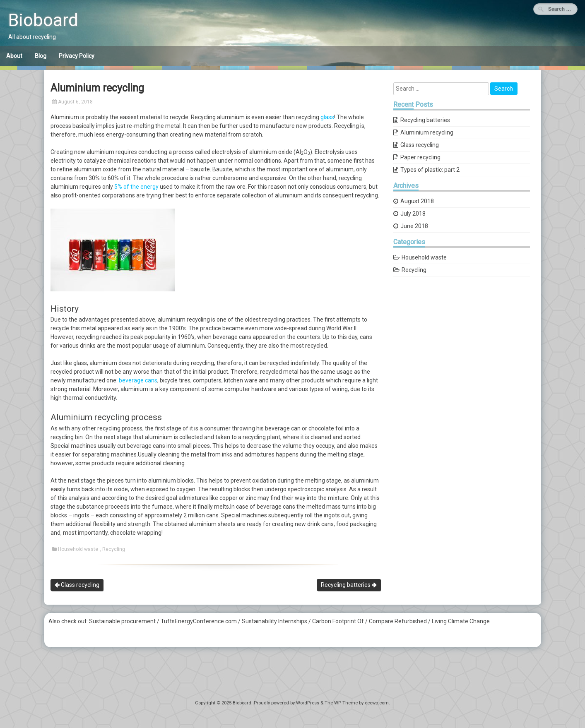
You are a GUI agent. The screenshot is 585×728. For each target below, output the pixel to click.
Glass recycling (77, 585)
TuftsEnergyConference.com (199, 621)
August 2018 (417, 201)
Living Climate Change (461, 621)
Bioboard (43, 20)
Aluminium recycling (427, 132)
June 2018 (414, 226)
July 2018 (413, 214)
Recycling (114, 549)
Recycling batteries (349, 585)
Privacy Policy (77, 56)
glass (327, 117)
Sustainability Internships (274, 621)
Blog (41, 56)
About (14, 56)
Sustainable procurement (122, 621)
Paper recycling (420, 157)
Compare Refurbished (398, 621)
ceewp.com (377, 703)
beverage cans (138, 380)
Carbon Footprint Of (338, 621)
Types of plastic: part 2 (430, 170)
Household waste (78, 549)
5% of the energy (136, 187)
